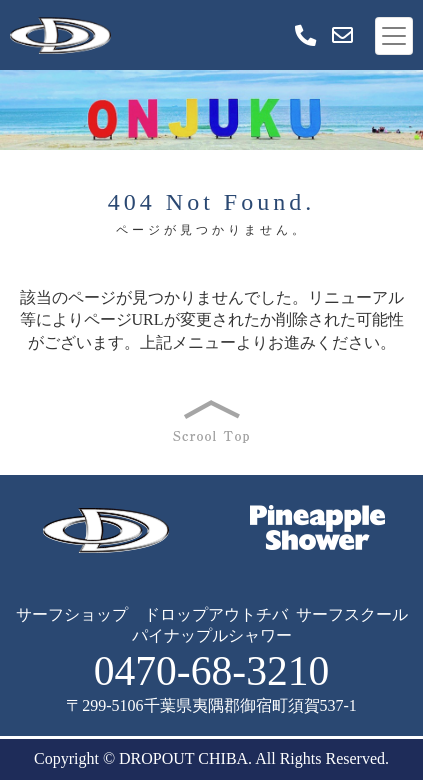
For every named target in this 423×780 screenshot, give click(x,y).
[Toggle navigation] (394, 36)
